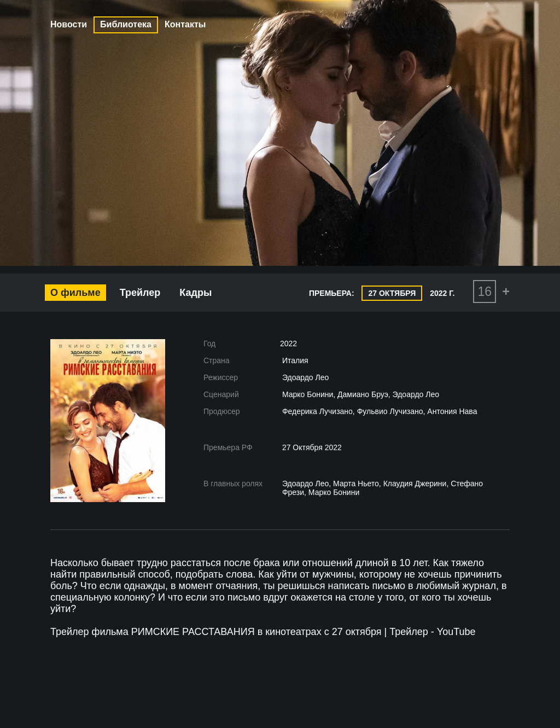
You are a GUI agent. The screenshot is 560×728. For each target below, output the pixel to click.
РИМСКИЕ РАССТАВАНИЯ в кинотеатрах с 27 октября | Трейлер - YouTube (304, 632)
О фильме (75, 293)
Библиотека (126, 24)
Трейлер (140, 293)
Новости (69, 24)
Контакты (185, 24)
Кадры (196, 293)
